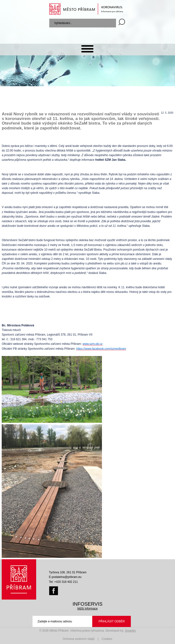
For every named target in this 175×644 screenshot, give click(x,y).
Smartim (130, 631)
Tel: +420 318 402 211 (63, 582)
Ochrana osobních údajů (79, 639)
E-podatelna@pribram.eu (65, 577)
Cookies (107, 639)
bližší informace (87, 609)
